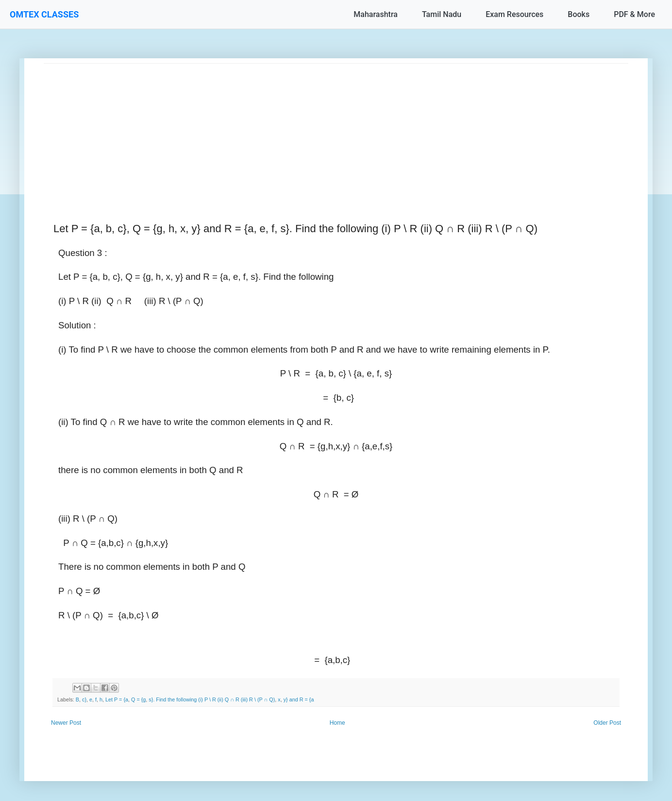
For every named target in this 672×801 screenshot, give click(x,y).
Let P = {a (117, 699)
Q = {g (138, 699)
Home (337, 723)
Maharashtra (376, 14)
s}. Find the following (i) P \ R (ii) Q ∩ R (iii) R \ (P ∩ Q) (212, 699)
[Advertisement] (335, 132)
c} (84, 699)
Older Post (607, 723)
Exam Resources (514, 14)
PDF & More (634, 14)
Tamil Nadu (442, 14)
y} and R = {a (299, 699)
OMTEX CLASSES (44, 14)
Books (579, 14)
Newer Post (66, 723)
